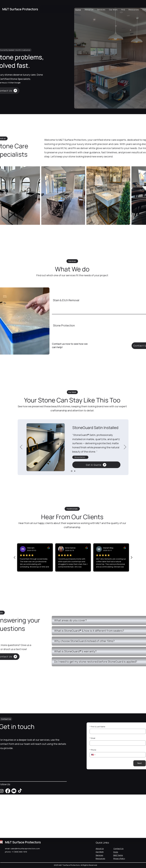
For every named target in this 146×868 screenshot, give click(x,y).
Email (92, 738)
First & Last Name (97, 727)
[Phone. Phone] (120, 755)
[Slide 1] (72, 471)
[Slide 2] (75, 471)
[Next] (125, 447)
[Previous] (21, 447)
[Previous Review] (15, 557)
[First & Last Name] (117, 731)
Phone (93, 750)
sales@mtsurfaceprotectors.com (25, 849)
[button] (46, 447)
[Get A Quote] (96, 465)
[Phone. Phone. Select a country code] (94, 755)
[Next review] (131, 557)
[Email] (117, 743)
